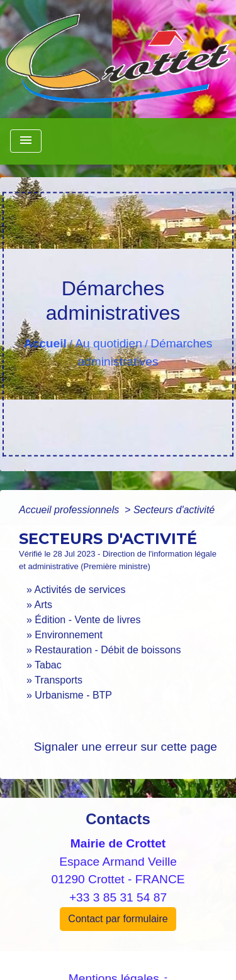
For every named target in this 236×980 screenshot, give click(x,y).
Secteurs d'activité (174, 510)
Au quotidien (109, 343)
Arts (43, 605)
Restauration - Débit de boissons (108, 650)
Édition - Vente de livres (87, 620)
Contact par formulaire (118, 919)
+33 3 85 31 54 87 (118, 897)
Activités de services (80, 590)
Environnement (69, 635)
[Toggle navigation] (26, 141)
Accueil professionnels (70, 510)
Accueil (45, 343)
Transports (59, 680)
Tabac (48, 665)
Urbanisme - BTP (73, 695)
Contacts (118, 819)
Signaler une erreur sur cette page (126, 747)
